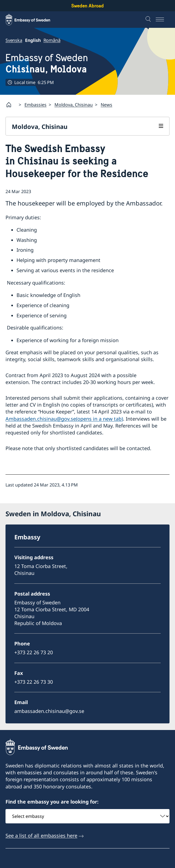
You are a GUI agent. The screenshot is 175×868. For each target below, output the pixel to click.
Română (52, 40)
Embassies (35, 105)
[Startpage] (11, 105)
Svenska (14, 40)
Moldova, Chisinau (74, 105)
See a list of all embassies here (41, 835)
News (106, 105)
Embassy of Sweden (47, 63)
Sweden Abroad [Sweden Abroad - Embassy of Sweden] (87, 6)
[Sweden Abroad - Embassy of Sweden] (33, 20)
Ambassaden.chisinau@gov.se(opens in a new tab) (64, 419)
